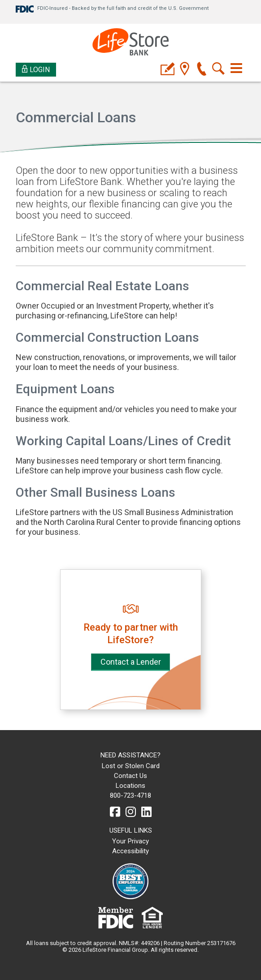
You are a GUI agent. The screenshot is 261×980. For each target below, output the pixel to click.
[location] (185, 70)
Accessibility (130, 851)
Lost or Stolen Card (131, 766)
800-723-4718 (130, 795)
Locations (130, 786)
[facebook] (115, 812)
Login (36, 69)
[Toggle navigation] (236, 68)
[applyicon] (167, 70)
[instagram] (131, 812)
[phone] (202, 70)
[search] (219, 70)
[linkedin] (146, 812)
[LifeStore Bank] (130, 43)
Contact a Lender (131, 662)
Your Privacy (130, 841)
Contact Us (130, 776)
